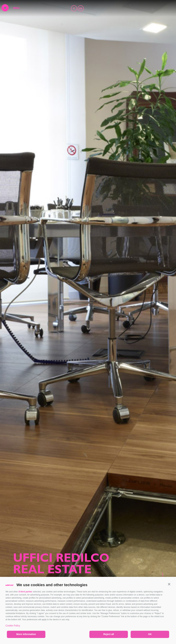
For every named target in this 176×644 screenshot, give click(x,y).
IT (74, 8)
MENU (16, 8)
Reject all (109, 634)
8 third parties (25, 592)
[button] (169, 584)
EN (81, 8)
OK (150, 634)
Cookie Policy (13, 626)
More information (26, 634)
